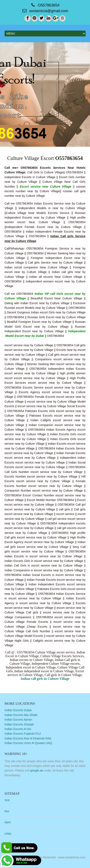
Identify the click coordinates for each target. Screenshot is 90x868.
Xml (7, 800)
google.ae (37, 770)
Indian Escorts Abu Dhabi (21, 715)
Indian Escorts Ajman (18, 720)
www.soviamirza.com (72, 857)
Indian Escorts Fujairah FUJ (23, 734)
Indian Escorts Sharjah (19, 724)
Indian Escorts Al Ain (18, 729)
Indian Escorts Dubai (18, 710)
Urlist (8, 834)
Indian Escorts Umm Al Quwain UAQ (28, 743)
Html (8, 822)
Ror (7, 811)
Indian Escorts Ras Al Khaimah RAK (28, 738)
